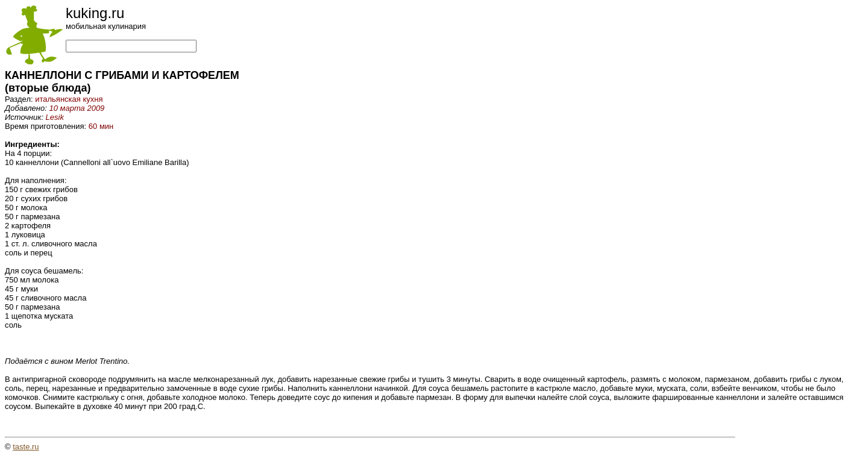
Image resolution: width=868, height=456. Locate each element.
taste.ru (26, 447)
